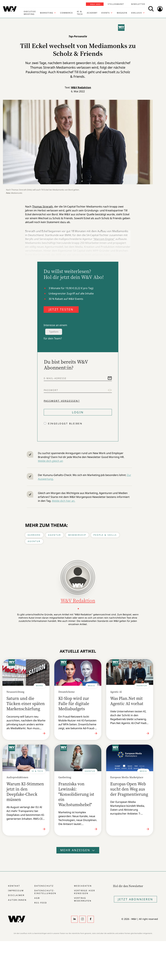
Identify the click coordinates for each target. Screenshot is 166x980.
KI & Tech (80, 13)
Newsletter (138, 4)
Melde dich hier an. (64, 501)
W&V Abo (95, 4)
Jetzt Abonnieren (135, 899)
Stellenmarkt (116, 4)
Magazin (122, 13)
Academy (92, 13)
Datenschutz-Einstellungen (45, 892)
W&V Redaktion (81, 87)
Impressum (16, 891)
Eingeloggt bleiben (65, 423)
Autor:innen (17, 900)
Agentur (54, 535)
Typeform (54, 332)
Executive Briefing (30, 13)
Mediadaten (83, 886)
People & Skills (105, 535)
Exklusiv (137, 13)
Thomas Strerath (42, 207)
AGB (37, 898)
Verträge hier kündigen (84, 892)
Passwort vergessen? (62, 401)
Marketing (47, 13)
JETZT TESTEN (61, 309)
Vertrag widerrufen (83, 899)
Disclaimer (16, 895)
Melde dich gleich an (50, 461)
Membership (77, 535)
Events (106, 13)
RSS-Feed (41, 903)
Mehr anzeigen (78, 850)
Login (78, 412)
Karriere (34, 535)
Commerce (66, 13)
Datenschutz (44, 886)
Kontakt (14, 886)
